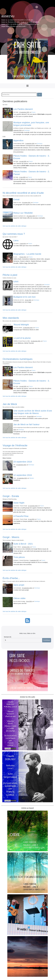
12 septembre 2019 (23, 475)
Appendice (18, 140)
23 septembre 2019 (23, 462)
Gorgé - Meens (11, 537)
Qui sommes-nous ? (14, 234)
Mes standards (11, 318)
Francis (34, 112)
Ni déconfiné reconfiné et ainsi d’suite (23, 193)
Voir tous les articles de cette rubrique (14, 226)
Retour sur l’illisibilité (23, 213)
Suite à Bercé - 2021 (23, 544)
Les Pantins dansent (23, 109)
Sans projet (19, 585)
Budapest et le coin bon (25, 297)
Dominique (27, 130)
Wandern (32, 478)
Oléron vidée (19, 598)
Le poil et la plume (22, 338)
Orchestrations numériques (18, 359)
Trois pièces (19, 557)
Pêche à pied (10, 275)
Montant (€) (8, 637)
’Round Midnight (21, 325)
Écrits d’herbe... (11, 578)
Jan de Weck (10, 404)
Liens (16, 240)
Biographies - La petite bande (27, 254)
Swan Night (19, 503)
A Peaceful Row (21, 516)
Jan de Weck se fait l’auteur (26, 424)
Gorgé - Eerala (11, 496)
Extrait (16, 199)
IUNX (16, 281)
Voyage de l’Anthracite (15, 445)
